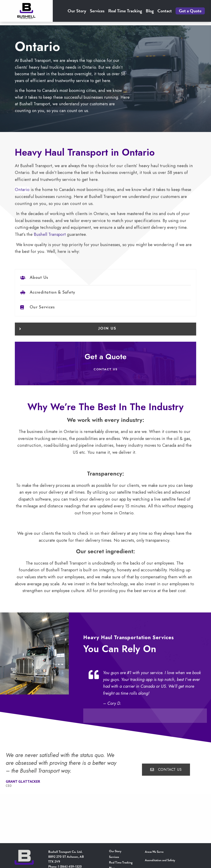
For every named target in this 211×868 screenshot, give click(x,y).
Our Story (77, 13)
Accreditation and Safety (161, 860)
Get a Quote (190, 13)
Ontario (22, 197)
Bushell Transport (50, 242)
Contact (165, 13)
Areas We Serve (155, 852)
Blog (150, 13)
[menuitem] (77, 13)
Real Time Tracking (125, 13)
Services (97, 13)
